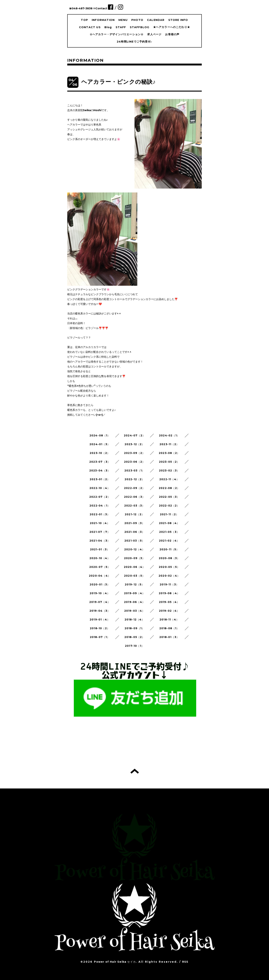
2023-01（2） (100, 479)
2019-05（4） (169, 602)
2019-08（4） (169, 593)
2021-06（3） (135, 532)
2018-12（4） (135, 620)
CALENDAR (156, 20)
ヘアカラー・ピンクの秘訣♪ (119, 82)
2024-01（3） (100, 444)
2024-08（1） (100, 435)
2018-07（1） (100, 637)
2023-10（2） (100, 453)
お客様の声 (172, 34)
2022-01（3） (100, 514)
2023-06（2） (134, 462)
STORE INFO (178, 20)
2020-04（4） (100, 576)
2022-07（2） (100, 497)
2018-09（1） (135, 628)
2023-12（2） (135, 444)
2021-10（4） (100, 523)
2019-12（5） (135, 584)
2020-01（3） (100, 584)
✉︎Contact (100, 8)
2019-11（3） (169, 584)
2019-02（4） (169, 611)
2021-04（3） (100, 541)
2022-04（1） (100, 506)
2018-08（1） (169, 628)
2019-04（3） (100, 611)
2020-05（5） (169, 567)
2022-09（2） (134, 488)
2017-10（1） (134, 646)
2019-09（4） (134, 593)
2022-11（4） (169, 479)
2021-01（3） (100, 549)
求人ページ (154, 34)
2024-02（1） (169, 435)
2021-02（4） (169, 541)
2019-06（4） (134, 602)
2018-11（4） (169, 620)
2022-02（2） (169, 506)
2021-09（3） (135, 523)
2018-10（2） (100, 628)
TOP (84, 20)
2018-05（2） (135, 637)
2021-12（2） (134, 514)
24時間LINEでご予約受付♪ (134, 42)
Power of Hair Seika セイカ (115, 962)
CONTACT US (90, 27)
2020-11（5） (169, 549)
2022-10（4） (100, 488)
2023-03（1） (134, 471)
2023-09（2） (134, 453)
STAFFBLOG (140, 27)
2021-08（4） (169, 523)
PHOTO (137, 20)
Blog (108, 27)
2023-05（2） (169, 462)
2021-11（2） (169, 514)
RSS (185, 962)
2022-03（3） (135, 506)
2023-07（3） (100, 462)
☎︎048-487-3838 (81, 8)
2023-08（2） (169, 453)
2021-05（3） (169, 532)
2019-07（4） (100, 602)
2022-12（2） (135, 479)
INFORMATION (103, 20)
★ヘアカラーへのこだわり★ (172, 27)
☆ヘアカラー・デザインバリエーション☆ (117, 34)
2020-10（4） (100, 558)
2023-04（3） (100, 471)
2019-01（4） (100, 620)
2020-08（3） (169, 558)
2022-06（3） (134, 497)
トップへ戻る (135, 771)
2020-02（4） (169, 576)
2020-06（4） (135, 567)
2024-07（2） (134, 435)
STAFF (121, 27)
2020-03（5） (134, 576)
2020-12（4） (134, 549)
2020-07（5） (100, 567)
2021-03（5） (134, 541)
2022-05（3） (169, 497)
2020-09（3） (135, 558)
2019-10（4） (100, 593)
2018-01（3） (169, 637)
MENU (123, 20)
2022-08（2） (169, 488)
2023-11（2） (169, 444)
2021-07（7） (100, 532)
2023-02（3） (169, 471)
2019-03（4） (135, 611)
